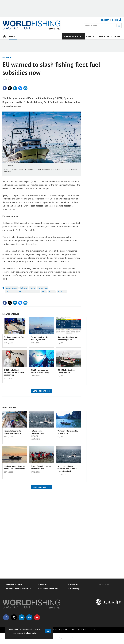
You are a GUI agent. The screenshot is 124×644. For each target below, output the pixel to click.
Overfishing (62, 292)
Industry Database (14, 584)
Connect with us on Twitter (14, 617)
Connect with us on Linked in (22, 617)
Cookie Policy (54, 630)
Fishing (33, 288)
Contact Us (104, 584)
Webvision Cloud (68, 638)
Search (119, 26)
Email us (29, 617)
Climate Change (12, 288)
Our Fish (52, 292)
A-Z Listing (75, 589)
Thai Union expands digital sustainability (40, 371)
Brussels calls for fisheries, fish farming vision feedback (67, 469)
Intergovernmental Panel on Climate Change (23, 292)
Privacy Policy (69, 630)
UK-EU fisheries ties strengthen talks (66, 371)
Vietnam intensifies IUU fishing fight (68, 432)
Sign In (115, 20)
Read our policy (30, 633)
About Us (74, 584)
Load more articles (42, 391)
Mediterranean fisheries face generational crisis (15, 467)
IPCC (44, 292)
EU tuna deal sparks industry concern (39, 338)
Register (105, 20)
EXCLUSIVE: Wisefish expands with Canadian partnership (14, 372)
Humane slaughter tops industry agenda (68, 338)
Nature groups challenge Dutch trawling (38, 433)
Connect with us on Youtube (37, 617)
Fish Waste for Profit (49, 589)
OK (48, 631)
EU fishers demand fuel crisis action (14, 338)
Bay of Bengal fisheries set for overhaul (41, 467)
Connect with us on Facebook (6, 617)
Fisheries (7, 57)
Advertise (44, 584)
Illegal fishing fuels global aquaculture (12, 432)
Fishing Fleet (43, 288)
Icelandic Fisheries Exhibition (18, 589)
